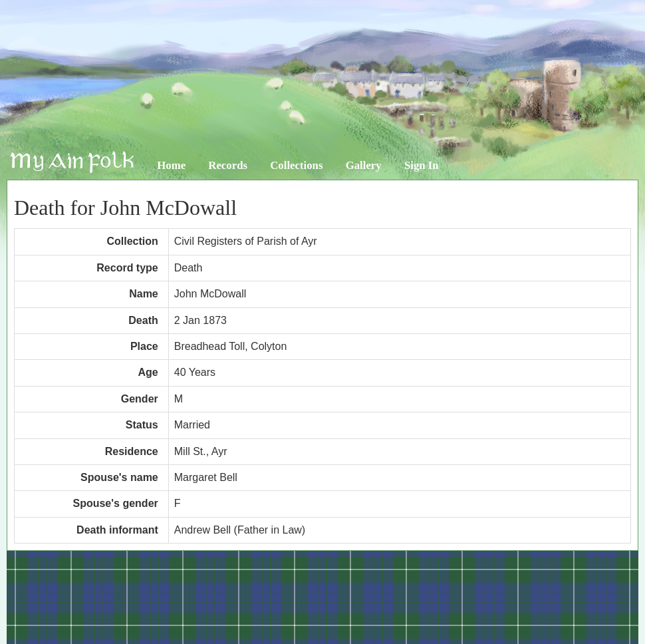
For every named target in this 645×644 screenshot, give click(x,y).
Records (228, 165)
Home (171, 165)
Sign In (422, 165)
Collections (296, 165)
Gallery (364, 165)
